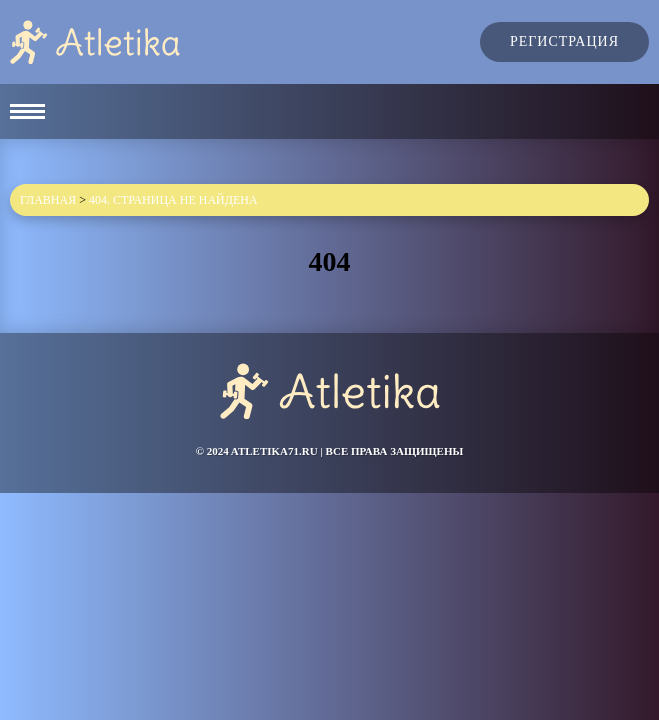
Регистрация (564, 41)
